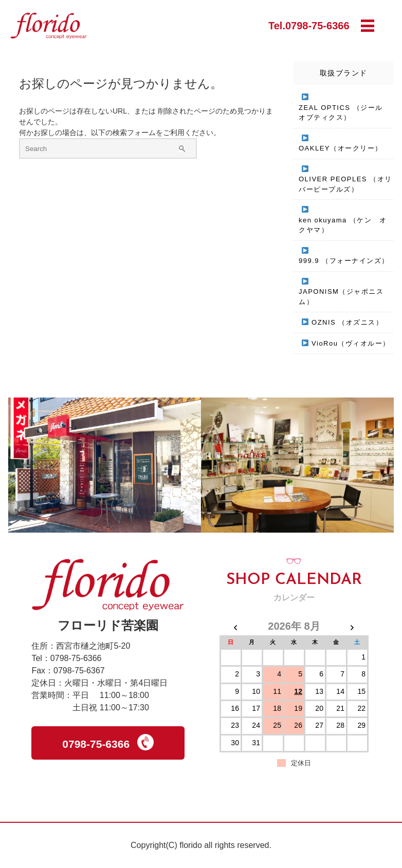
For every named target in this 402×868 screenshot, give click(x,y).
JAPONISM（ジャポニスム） (341, 297)
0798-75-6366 (108, 742)
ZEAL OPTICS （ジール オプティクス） (344, 113)
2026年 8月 (294, 626)
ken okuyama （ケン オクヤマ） (343, 225)
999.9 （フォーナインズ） (344, 261)
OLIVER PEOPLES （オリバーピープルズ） (345, 184)
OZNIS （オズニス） (347, 322)
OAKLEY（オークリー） (341, 148)
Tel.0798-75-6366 (309, 26)
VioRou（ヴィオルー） (351, 343)
